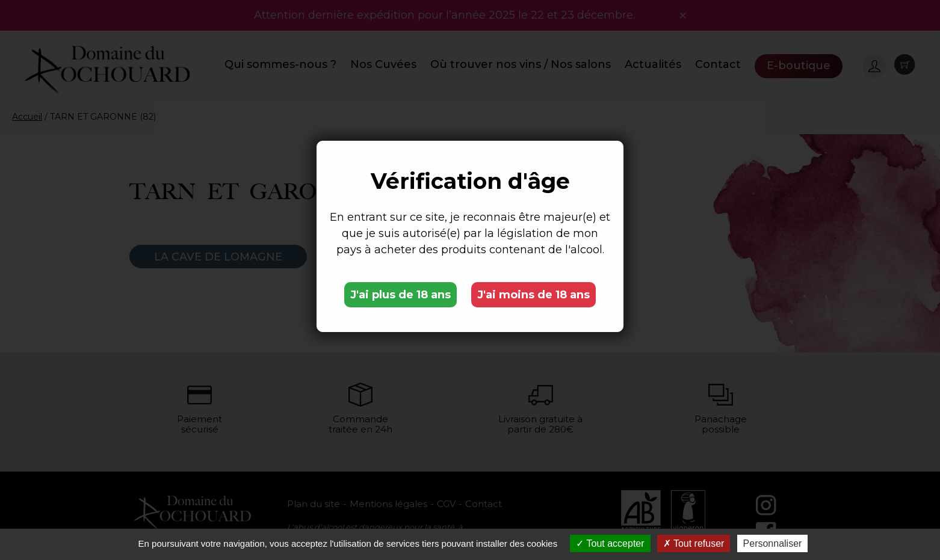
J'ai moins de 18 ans (533, 295)
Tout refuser (694, 543)
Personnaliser (773, 543)
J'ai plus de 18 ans (400, 295)
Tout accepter (610, 543)
